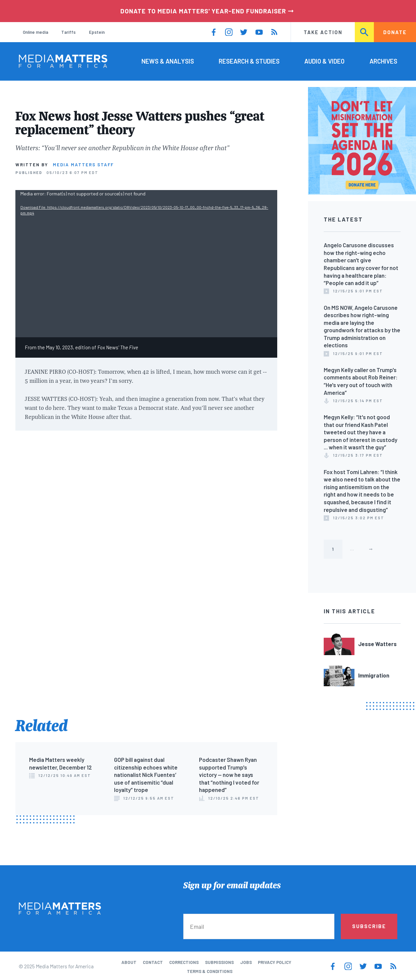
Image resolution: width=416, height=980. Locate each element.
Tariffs (68, 32)
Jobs (246, 962)
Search (365, 32)
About (129, 962)
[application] (146, 264)
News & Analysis (168, 61)
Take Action (323, 32)
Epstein (97, 32)
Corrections (184, 962)
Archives (383, 61)
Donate (395, 32)
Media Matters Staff (83, 165)
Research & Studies (249, 61)
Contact (153, 962)
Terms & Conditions (210, 971)
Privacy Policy (275, 962)
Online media (35, 32)
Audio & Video (324, 61)
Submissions (219, 962)
